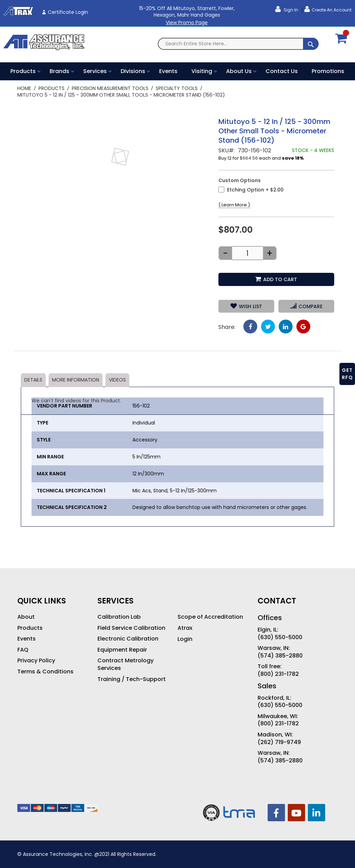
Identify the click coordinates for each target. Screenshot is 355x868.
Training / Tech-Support (132, 679)
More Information (76, 380)
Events (27, 639)
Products (51, 88)
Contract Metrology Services (125, 664)
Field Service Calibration (131, 628)
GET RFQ (347, 374)
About (26, 617)
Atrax (185, 628)
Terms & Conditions (45, 672)
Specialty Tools (177, 88)
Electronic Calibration (128, 639)
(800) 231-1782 (278, 674)
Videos (117, 380)
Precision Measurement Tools (110, 88)
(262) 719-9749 (279, 742)
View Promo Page (187, 23)
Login (185, 639)
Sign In (290, 10)
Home (24, 88)
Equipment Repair (122, 650)
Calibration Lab (119, 617)
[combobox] (238, 44)
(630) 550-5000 (280, 637)
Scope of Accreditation (210, 617)
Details (33, 380)
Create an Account (332, 10)
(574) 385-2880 (280, 656)
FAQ (23, 650)
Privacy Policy (36, 661)
